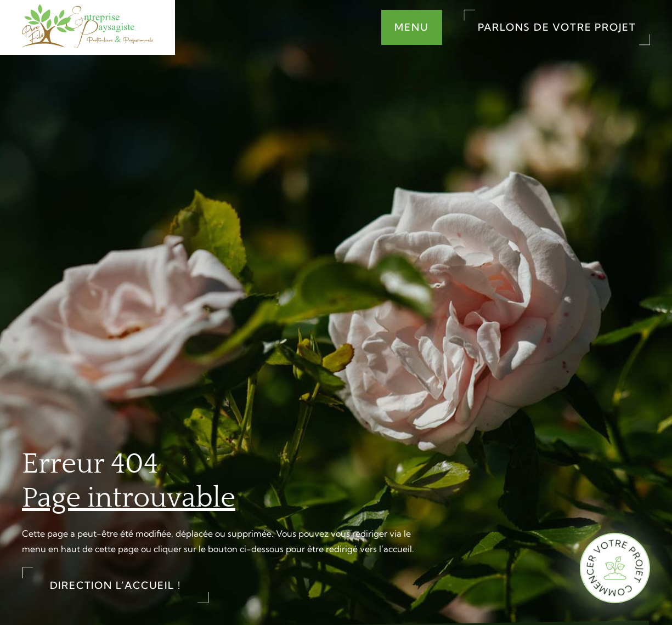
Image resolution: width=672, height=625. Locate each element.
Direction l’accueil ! (115, 585)
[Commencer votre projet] (615, 568)
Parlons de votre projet (557, 27)
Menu (411, 27)
